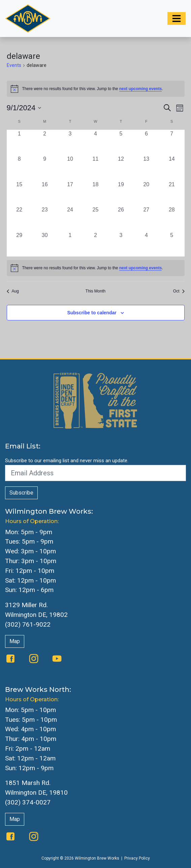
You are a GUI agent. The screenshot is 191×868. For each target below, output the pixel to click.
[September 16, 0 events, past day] (45, 193)
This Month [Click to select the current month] (95, 291)
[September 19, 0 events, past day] (121, 193)
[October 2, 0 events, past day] (95, 244)
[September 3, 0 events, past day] (70, 142)
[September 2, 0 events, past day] (45, 142)
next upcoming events (141, 89)
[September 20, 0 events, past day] (146, 193)
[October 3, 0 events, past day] (121, 244)
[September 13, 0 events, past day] (146, 168)
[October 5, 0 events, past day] (172, 244)
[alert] (96, 268)
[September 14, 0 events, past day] (172, 168)
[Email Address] (95, 473)
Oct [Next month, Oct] (179, 291)
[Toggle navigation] (177, 18)
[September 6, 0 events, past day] (146, 142)
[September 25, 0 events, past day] (95, 218)
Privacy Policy (137, 858)
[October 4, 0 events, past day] (146, 244)
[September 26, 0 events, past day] (121, 218)
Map (15, 641)
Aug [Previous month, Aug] (13, 291)
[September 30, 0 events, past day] (45, 244)
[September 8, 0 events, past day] (19, 168)
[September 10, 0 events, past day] (70, 168)
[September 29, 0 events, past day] (19, 244)
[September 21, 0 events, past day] (172, 193)
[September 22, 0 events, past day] (19, 218)
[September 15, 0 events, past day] (19, 193)
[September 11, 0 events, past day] (95, 168)
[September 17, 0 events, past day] (70, 193)
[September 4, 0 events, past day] (95, 142)
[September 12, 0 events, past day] (121, 168)
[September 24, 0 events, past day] (70, 218)
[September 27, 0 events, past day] (146, 218)
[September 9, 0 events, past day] (45, 168)
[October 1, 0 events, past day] (70, 244)
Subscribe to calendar (92, 313)
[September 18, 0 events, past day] (95, 193)
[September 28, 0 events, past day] (172, 218)
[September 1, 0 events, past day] (19, 142)
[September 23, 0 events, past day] (45, 218)
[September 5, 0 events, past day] (121, 142)
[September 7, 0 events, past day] (172, 142)
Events (14, 65)
